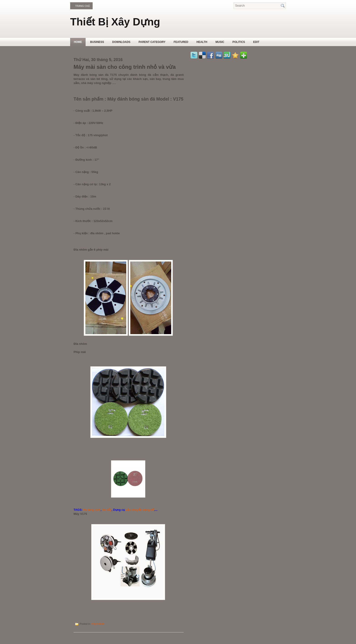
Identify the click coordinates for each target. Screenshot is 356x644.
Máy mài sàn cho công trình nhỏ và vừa (125, 67)
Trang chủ (83, 6)
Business (97, 42)
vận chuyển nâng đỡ (140, 510)
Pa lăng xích (92, 510)
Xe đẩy (107, 510)
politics (239, 42)
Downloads (121, 42)
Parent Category (152, 42)
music (220, 42)
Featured (181, 42)
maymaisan (98, 624)
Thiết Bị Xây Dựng (115, 22)
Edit (256, 42)
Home (78, 42)
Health (202, 42)
